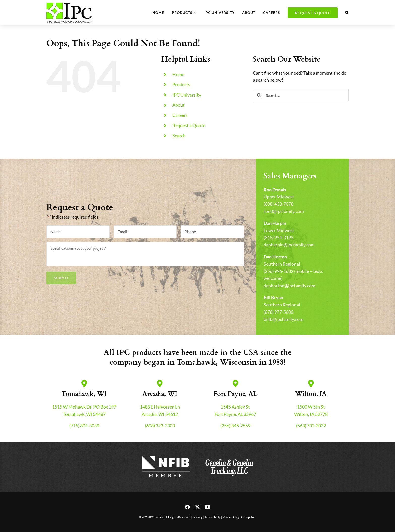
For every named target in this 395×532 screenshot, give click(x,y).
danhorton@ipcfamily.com (289, 286)
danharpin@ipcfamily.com (289, 245)
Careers (180, 115)
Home (178, 74)
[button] (347, 13)
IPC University (187, 95)
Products (181, 84)
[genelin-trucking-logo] (229, 456)
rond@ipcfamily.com (284, 211)
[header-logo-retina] (69, 5)
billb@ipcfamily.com (283, 319)
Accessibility (212, 517)
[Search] (259, 95)
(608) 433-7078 (278, 204)
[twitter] (197, 507)
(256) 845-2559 (235, 426)
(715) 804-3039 (84, 426)
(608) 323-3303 (160, 426)
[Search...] (301, 95)
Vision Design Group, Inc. (239, 517)
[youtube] (208, 507)
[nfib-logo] (166, 456)
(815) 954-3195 (278, 237)
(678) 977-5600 (278, 312)
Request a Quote (189, 125)
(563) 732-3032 (311, 426)
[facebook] (187, 507)
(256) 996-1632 (278, 271)
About (178, 105)
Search (179, 136)
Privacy (197, 517)
